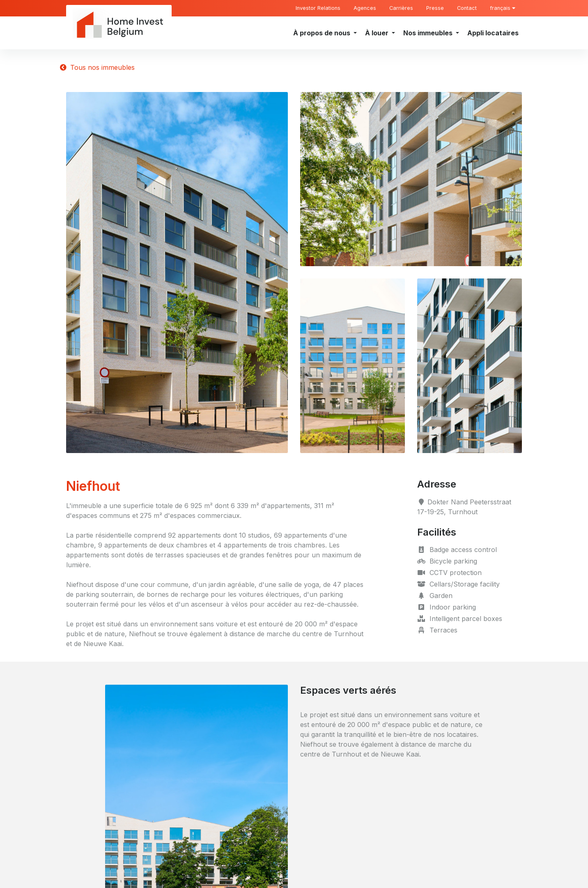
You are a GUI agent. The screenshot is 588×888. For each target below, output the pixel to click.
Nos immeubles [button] (429, 33)
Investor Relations (318, 8)
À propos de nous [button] (323, 33)
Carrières (401, 8)
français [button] (503, 8)
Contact (467, 8)
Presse (435, 8)
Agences (365, 8)
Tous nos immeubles (97, 67)
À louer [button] (378, 33)
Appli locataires (493, 33)
